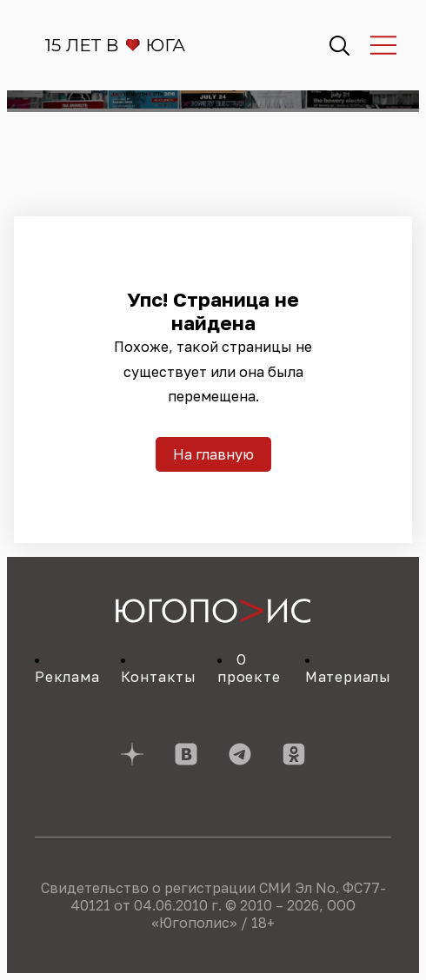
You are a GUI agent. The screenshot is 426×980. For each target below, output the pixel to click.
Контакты (159, 677)
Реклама (67, 677)
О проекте (249, 668)
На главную (213, 454)
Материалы (348, 677)
